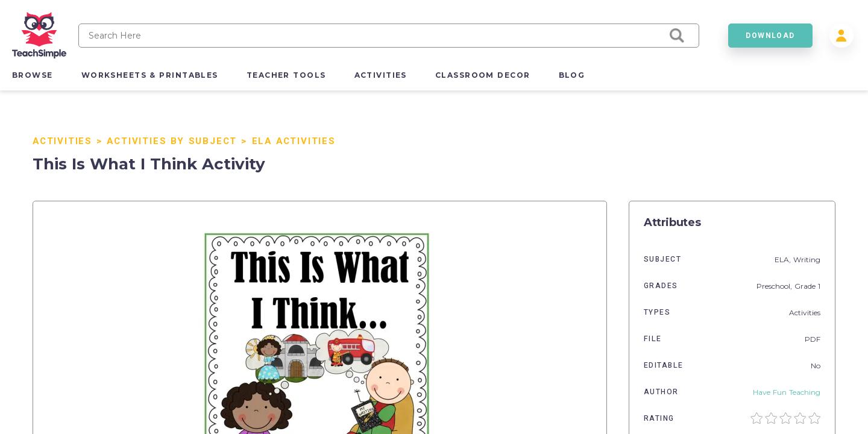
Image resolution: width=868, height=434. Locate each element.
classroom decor (483, 75)
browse (33, 75)
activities (381, 75)
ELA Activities (294, 141)
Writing (807, 259)
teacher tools (286, 75)
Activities (62, 141)
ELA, (784, 259)
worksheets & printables (150, 75)
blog (572, 75)
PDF (813, 339)
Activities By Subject (172, 141)
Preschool (773, 286)
